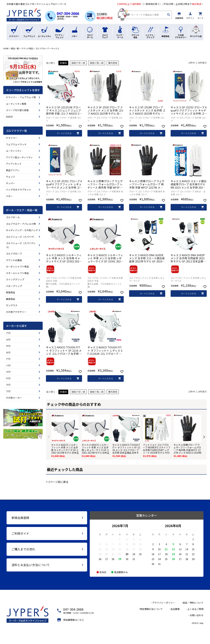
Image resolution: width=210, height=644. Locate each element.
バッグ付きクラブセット (19, 190)
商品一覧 (15, 48)
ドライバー (12, 138)
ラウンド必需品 (14, 260)
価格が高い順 (97, 63)
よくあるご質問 (195, 609)
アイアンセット (14, 164)
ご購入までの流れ (23, 549)
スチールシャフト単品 (17, 273)
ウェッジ (10, 177)
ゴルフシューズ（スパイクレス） (21, 245)
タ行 (8, 352)
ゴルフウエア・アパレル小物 (21, 224)
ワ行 (8, 391)
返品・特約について (193, 603)
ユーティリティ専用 (16, 104)
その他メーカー (14, 398)
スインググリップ (15, 279)
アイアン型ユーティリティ (19, 157)
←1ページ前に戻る (57, 482)
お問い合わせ (197, 615)
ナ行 (8, 359)
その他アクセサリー (16, 312)
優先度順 (113, 63)
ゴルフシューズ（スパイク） (21, 237)
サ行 (8, 346)
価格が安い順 (78, 63)
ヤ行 (8, 378)
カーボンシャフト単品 (17, 267)
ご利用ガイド (20, 533)
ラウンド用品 (27, 48)
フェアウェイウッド (16, 144)
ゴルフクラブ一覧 (16, 131)
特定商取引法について (151, 609)
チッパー (10, 183)
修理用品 (10, 292)
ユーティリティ (14, 151)
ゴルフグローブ (42, 48)
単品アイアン (13, 170)
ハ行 (8, 365)
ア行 (8, 333)
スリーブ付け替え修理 (17, 110)
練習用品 (10, 299)
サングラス (12, 305)
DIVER (9, 117)
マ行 (8, 372)
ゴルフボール (13, 217)
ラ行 (8, 385)
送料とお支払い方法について (31, 565)
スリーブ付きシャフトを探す (23, 90)
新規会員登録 (20, 518)
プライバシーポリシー (164, 603)
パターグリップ (14, 286)
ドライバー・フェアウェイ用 (21, 97)
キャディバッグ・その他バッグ (22, 230)
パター (9, 196)
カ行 (8, 340)
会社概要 (175, 609)
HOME (6, 48)
